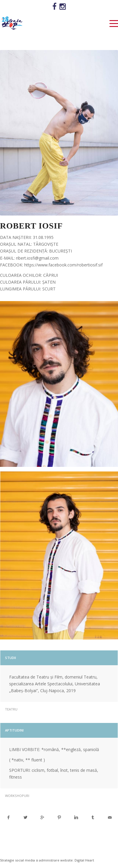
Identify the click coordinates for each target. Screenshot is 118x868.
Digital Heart (84, 860)
